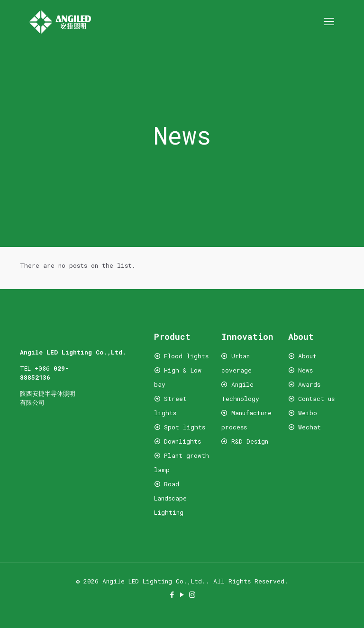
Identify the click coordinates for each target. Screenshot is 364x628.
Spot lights (185, 427)
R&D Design (250, 441)
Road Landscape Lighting (170, 498)
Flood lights (186, 356)
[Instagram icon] (192, 594)
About (307, 356)
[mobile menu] (329, 21)
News (305, 370)
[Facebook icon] (172, 594)
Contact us (316, 399)
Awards (309, 384)
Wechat (308, 427)
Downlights (182, 441)
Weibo (308, 413)
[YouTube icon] (182, 594)
